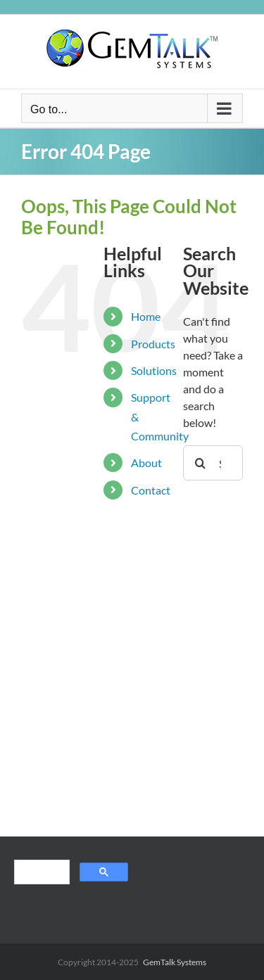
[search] (40, 873)
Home (146, 316)
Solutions (154, 370)
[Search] (201, 463)
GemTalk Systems (175, 962)
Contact (151, 490)
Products (153, 344)
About (146, 463)
